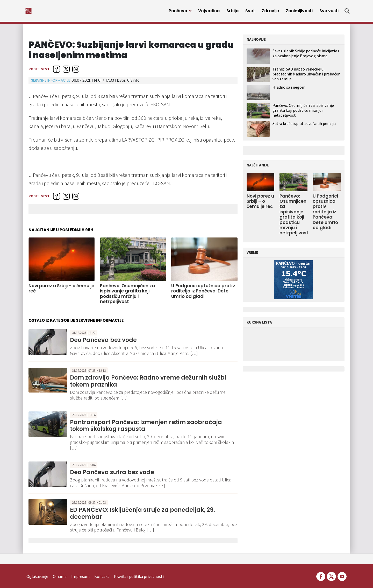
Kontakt (102, 569)
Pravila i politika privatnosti (139, 569)
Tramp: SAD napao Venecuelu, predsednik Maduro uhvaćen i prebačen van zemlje (306, 77)
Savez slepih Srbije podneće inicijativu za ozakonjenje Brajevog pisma (306, 56)
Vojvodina (209, 12)
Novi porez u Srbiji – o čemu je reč (61, 291)
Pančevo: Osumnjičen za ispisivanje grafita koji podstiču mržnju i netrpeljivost (127, 297)
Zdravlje (270, 12)
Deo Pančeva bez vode (103, 343)
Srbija (232, 12)
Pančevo (178, 12)
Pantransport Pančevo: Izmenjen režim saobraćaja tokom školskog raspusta (146, 428)
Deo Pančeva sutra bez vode (112, 475)
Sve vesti (329, 12)
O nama (60, 569)
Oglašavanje (37, 569)
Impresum (80, 569)
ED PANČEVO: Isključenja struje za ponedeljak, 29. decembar (142, 516)
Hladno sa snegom (289, 90)
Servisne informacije (51, 83)
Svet (250, 12)
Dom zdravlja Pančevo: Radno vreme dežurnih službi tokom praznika (148, 384)
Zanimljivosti (299, 12)
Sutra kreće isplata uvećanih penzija (304, 126)
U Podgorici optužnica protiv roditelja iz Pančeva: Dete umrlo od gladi (203, 294)
